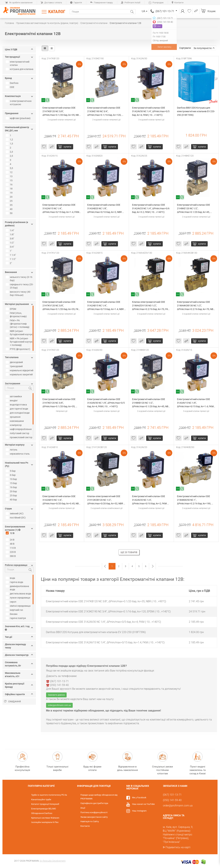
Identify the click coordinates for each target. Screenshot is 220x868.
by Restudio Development (53, 861)
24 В (10, 540)
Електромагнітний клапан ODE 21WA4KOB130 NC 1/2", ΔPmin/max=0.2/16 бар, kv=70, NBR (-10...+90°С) (196, 306)
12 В (10, 533)
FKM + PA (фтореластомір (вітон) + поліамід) (18, 324)
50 (10, 213)
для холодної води (18, 413)
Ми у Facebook (139, 798)
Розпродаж (156, 3)
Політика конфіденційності (94, 812)
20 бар (12, 491)
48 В (10, 544)
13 (10, 176)
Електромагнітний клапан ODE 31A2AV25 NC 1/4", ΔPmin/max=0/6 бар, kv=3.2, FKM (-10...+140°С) (151, 208)
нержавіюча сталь (18, 454)
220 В (11, 552)
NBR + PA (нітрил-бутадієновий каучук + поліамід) (20, 342)
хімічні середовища (19, 606)
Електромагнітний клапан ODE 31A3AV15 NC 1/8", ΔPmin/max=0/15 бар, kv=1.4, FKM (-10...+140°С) (196, 403)
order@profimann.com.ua (59, 705)
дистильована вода (19, 594)
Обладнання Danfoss (42, 813)
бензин (12, 614)
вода (11, 578)
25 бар (12, 495)
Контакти (178, 3)
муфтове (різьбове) (19, 118)
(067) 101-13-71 (166, 11)
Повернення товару (101, 3)
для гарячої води (17, 409)
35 (10, 205)
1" (9, 251)
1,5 (10, 144)
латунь (12, 450)
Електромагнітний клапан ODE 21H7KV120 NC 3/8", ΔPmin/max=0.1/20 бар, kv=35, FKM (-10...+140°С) (62, 306)
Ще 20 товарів (129, 552)
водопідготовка (17, 405)
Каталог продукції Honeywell (45, 804)
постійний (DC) (16, 518)
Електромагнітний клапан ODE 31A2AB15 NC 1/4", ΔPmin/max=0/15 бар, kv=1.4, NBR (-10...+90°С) (106, 306)
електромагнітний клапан (18, 63)
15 (10, 180)
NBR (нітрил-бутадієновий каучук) (20, 333)
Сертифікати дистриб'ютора (94, 803)
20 (10, 197)
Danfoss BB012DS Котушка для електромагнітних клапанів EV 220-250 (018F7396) (196, 111)
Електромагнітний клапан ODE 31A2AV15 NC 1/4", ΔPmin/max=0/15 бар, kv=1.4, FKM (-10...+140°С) (61, 209)
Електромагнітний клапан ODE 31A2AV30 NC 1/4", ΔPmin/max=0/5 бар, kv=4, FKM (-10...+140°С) (151, 111)
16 (10, 185)
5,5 (10, 168)
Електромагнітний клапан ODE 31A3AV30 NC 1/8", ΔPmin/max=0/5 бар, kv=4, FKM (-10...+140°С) (106, 403)
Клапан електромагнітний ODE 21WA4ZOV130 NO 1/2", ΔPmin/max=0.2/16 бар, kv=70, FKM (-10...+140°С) (151, 306)
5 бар (11, 471)
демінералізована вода (18, 588)
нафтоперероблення (19, 429)
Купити (67, 147)
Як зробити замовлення (19, 3)
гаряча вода (15, 582)
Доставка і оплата (51, 3)
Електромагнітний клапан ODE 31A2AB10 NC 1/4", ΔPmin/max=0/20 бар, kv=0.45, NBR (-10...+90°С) (62, 500)
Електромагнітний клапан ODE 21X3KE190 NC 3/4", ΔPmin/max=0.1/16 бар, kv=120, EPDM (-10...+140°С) (105, 112)
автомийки (14, 396)
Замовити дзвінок (56, 695)
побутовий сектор (18, 433)
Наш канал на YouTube (143, 804)
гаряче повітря (16, 618)
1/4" (10, 230)
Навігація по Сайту (90, 821)
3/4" (10, 247)
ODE (10, 87)
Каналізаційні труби (41, 799)
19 (10, 193)
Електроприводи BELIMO (44, 809)
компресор (14, 425)
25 (10, 201)
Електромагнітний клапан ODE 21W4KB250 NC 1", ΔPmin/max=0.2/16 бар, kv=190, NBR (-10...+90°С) (194, 500)
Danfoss (12, 83)
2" (9, 263)
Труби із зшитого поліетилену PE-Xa (49, 795)
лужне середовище (18, 598)
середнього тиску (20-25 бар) (20, 286)
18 (10, 189)
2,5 (10, 156)
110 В (11, 548)
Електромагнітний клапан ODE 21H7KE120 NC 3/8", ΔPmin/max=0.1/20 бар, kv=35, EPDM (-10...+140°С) (59, 403)
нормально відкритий (20, 370)
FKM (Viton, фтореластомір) (17, 315)
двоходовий (15, 362)
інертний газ (15, 610)
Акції (83, 808)
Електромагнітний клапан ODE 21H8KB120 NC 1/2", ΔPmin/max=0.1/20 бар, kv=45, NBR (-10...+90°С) (151, 403)
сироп (11, 602)
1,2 (10, 140)
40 (10, 209)
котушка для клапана (20, 69)
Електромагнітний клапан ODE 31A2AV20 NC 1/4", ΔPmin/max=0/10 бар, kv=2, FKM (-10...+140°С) (150, 500)
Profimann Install (131, 3)
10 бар (12, 479)
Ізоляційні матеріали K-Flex (45, 822)
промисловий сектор (19, 437)
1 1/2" (11, 259)
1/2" (10, 243)
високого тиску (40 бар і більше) (18, 293)
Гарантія (76, 3)
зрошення (14, 417)
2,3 (10, 152)
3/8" (10, 239)
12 (10, 172)
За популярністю (204, 48)
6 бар (11, 475)
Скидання (12, 701)
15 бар (12, 483)
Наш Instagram (139, 811)
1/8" (10, 234)
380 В (11, 556)
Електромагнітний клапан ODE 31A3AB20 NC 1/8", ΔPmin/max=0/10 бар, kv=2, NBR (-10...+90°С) (105, 209)
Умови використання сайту (94, 817)
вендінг (12, 401)
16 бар (12, 487)
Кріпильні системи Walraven (45, 818)
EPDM (11, 309)
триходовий (15, 366)
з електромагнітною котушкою (19, 103)
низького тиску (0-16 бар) (19, 279)
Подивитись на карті (178, 847)
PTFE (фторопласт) (18, 349)
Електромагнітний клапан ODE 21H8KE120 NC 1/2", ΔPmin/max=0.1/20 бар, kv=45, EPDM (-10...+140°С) (194, 209)
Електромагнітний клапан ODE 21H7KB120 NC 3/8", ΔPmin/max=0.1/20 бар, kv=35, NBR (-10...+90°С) (62, 112)
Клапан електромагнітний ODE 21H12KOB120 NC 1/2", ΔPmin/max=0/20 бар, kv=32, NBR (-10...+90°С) (105, 500)
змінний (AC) (15, 513)
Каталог (57, 12)
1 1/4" (11, 255)
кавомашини (15, 421)
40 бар (12, 500)
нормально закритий (20, 374)
